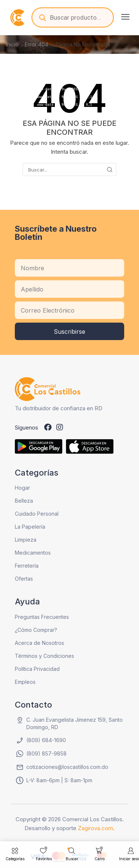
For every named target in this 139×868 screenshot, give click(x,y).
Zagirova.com (95, 828)
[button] (125, 17)
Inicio (12, 44)
